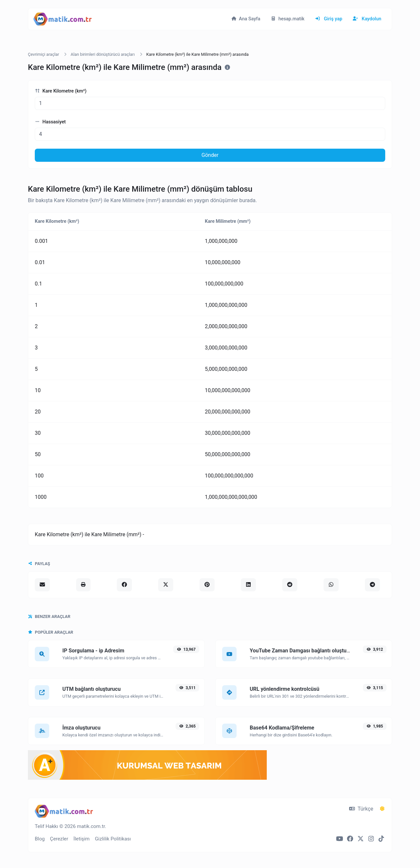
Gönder (210, 155)
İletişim (82, 839)
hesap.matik (288, 19)
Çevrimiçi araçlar (43, 54)
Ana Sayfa (246, 19)
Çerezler (59, 839)
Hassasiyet (50, 122)
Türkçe (361, 809)
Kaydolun (367, 19)
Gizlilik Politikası (113, 839)
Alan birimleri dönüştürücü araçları (103, 54)
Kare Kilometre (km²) (61, 91)
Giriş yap (329, 19)
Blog (40, 839)
